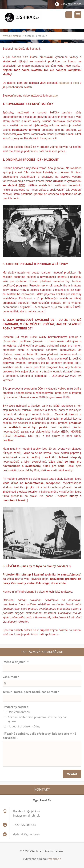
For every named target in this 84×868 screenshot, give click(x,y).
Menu (78, 15)
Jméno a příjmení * (16, 662)
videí (76, 83)
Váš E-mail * (11, 677)
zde (55, 96)
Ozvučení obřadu (19, 712)
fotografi (64, 83)
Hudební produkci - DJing (24, 727)
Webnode (55, 859)
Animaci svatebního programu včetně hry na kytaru (37, 720)
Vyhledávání (69, 15)
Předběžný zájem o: (16, 707)
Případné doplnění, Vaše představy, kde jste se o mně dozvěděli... (39, 736)
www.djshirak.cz (12, 36)
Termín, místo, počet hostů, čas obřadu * (31, 692)
